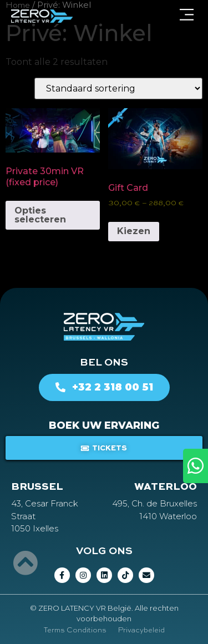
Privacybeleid (141, 630)
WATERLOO (166, 487)
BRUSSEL (37, 487)
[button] (186, 16)
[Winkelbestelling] (118, 88)
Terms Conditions (75, 630)
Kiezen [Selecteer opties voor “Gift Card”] (134, 231)
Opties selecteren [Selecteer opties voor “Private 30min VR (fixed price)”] (40, 215)
